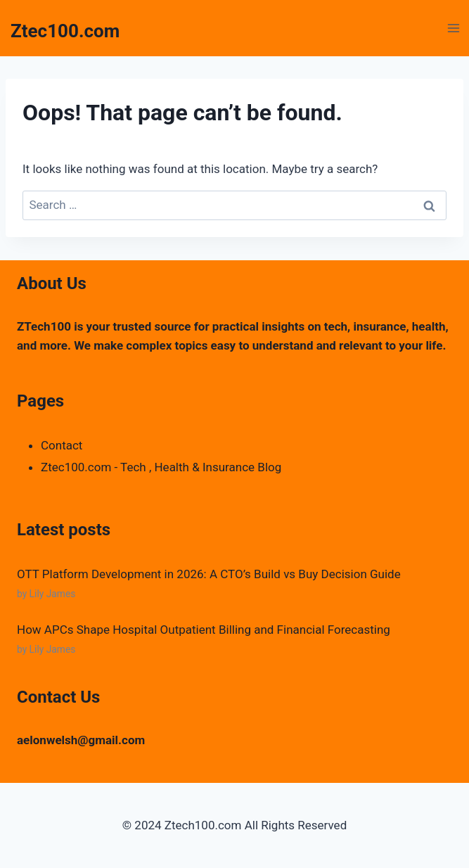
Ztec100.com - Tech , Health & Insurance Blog (161, 467)
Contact (62, 445)
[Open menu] (453, 28)
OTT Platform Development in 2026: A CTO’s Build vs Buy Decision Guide (209, 574)
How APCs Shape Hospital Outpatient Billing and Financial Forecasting (204, 630)
